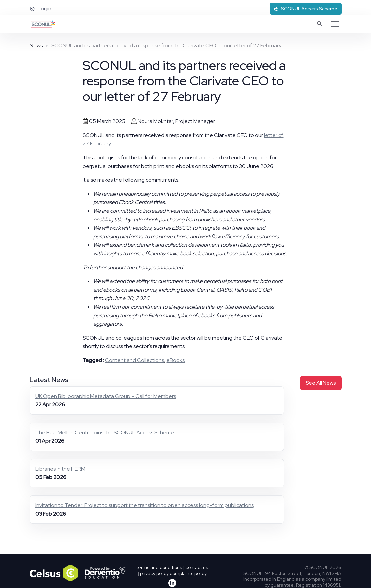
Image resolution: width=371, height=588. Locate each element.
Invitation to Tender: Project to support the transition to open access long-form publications (144, 505)
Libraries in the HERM (60, 469)
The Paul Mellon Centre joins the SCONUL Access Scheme (105, 432)
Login (40, 8)
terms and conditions (159, 567)
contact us (197, 567)
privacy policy (154, 573)
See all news (321, 383)
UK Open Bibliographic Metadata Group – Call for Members (106, 396)
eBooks (175, 360)
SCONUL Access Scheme (306, 9)
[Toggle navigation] (335, 24)
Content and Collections (134, 360)
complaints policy (188, 573)
